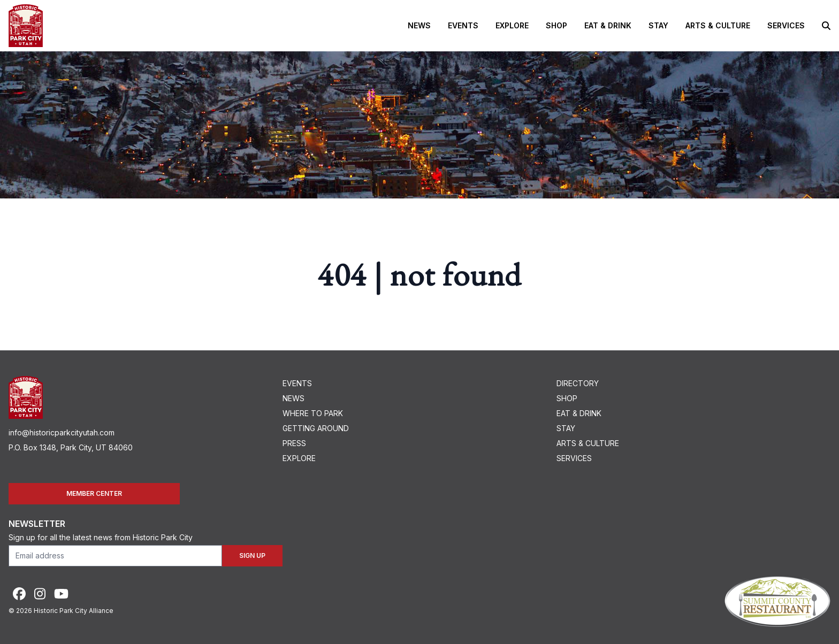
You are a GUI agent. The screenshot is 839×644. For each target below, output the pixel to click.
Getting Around (316, 428)
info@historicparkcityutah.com (62, 432)
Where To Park (313, 413)
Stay (658, 25)
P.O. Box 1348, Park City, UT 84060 (71, 447)
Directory (578, 383)
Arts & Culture (718, 25)
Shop (556, 25)
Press (294, 443)
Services (786, 25)
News (419, 25)
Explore (512, 25)
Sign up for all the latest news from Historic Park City (101, 537)
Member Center (94, 493)
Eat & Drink (608, 25)
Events (463, 25)
